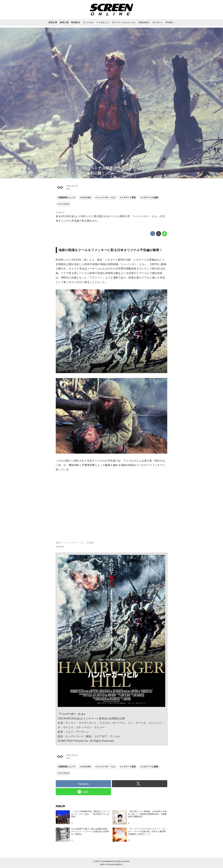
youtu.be (60, 546)
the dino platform (115, 864)
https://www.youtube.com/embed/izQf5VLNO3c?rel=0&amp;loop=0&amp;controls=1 (111, 508)
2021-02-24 (72, 186)
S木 (68, 189)
